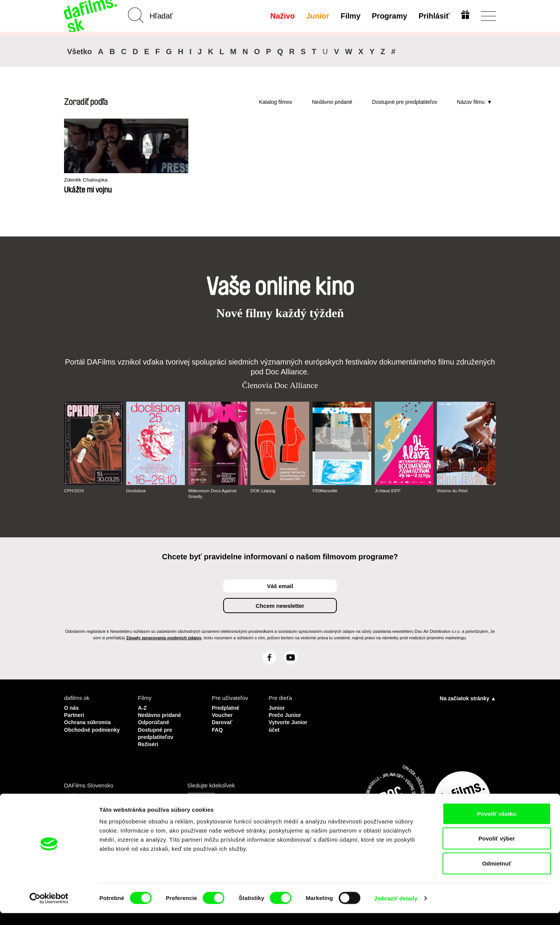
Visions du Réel (453, 491)
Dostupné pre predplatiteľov (405, 102)
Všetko (80, 52)
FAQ (218, 728)
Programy (389, 16)
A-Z (143, 707)
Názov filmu (471, 102)
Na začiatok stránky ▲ (468, 698)
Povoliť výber (497, 851)
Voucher (223, 714)
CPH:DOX (74, 491)
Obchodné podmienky (79, 731)
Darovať (223, 721)
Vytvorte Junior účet (289, 724)
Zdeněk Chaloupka (88, 180)
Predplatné (227, 707)
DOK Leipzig (263, 491)
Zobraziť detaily (396, 910)
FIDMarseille (325, 491)
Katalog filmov (275, 102)
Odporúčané (155, 721)
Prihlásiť (433, 16)
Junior (317, 16)
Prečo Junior (286, 714)
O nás (72, 707)
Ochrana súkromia (89, 721)
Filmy (350, 16)
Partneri (75, 714)
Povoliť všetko (497, 826)
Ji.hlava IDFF (388, 491)
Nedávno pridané (332, 102)
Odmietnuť (497, 875)
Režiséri (149, 741)
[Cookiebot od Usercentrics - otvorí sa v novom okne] (49, 910)
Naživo (282, 16)
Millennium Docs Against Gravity (213, 493)
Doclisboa (136, 491)
